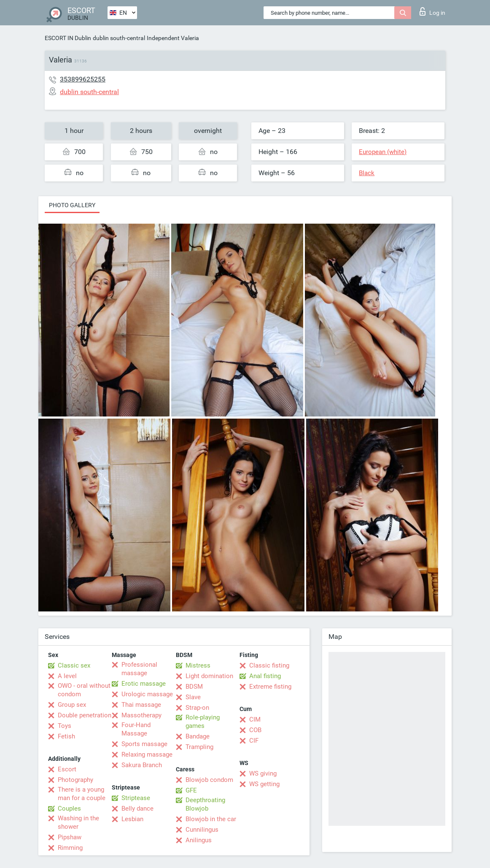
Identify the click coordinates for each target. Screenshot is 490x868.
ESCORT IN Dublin (68, 38)
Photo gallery (72, 205)
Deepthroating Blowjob (205, 804)
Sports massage (144, 744)
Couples (69, 809)
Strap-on (197, 708)
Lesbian (132, 819)
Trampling (199, 747)
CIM (255, 719)
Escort (67, 769)
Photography (75, 780)
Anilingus (199, 840)
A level (67, 676)
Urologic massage (147, 694)
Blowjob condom (209, 780)
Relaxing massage (147, 754)
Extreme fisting (270, 687)
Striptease (136, 798)
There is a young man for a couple (82, 794)
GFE (191, 790)
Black (367, 173)
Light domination (209, 676)
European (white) (383, 152)
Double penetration (85, 715)
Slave (193, 697)
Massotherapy (141, 715)
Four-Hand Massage (136, 729)
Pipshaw (70, 837)
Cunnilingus (202, 830)
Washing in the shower (78, 822)
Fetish (66, 736)
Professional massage (139, 669)
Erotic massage (144, 684)
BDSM (194, 687)
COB (255, 730)
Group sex (72, 705)
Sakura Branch (142, 765)
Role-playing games (203, 722)
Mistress (198, 665)
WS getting (264, 784)
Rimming (70, 848)
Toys (65, 726)
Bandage (198, 736)
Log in (432, 11)
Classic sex (74, 665)
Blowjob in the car (211, 819)
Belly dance (137, 809)
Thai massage (141, 705)
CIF (254, 741)
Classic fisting (269, 665)
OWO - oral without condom (84, 690)
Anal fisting (265, 676)
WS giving (263, 773)
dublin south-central (119, 38)
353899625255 (83, 79)
